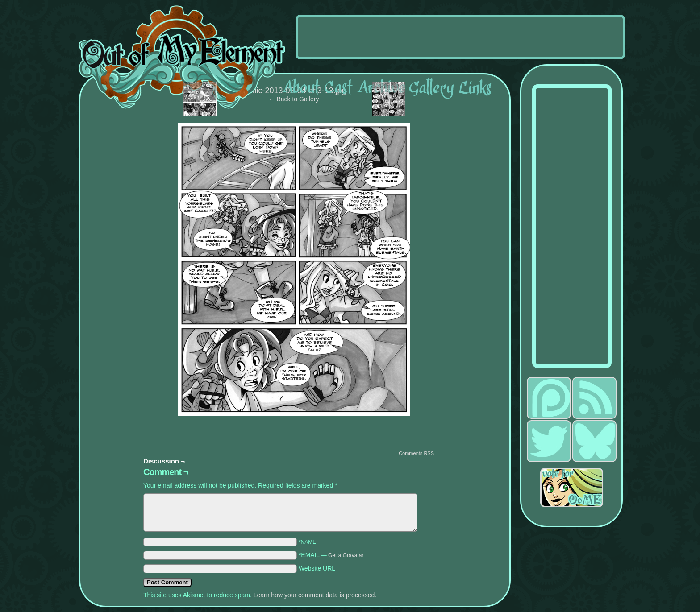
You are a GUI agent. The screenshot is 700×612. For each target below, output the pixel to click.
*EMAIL (331, 555)
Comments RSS (416, 453)
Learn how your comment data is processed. (315, 595)
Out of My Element (182, 58)
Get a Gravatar (346, 555)
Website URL (317, 568)
